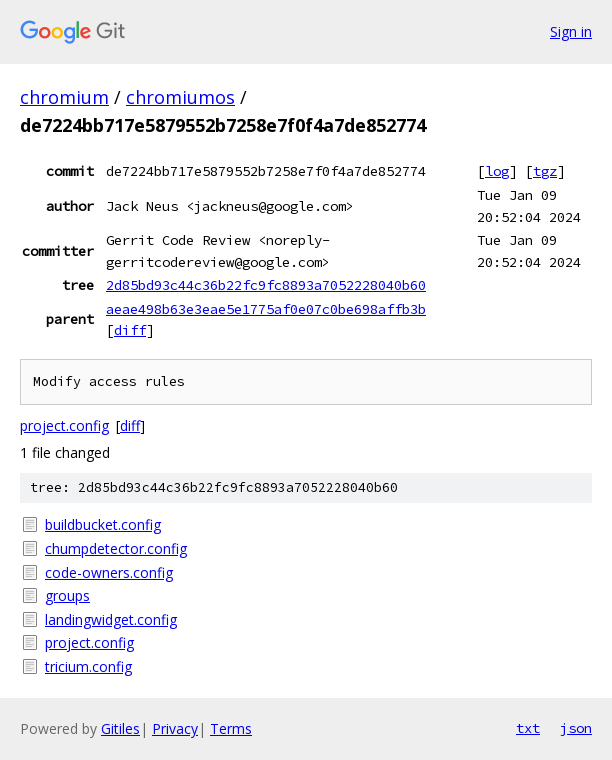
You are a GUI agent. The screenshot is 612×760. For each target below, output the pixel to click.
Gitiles (120, 728)
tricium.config (88, 666)
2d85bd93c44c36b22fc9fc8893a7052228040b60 (266, 285)
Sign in (571, 31)
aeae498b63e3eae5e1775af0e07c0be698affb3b (266, 309)
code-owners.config (109, 572)
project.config (64, 425)
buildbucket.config (103, 524)
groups (67, 595)
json (576, 728)
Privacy (175, 728)
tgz (545, 171)
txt (528, 728)
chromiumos (180, 97)
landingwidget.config (111, 619)
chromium (64, 97)
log (497, 171)
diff (130, 330)
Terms (231, 728)
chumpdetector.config (116, 548)
